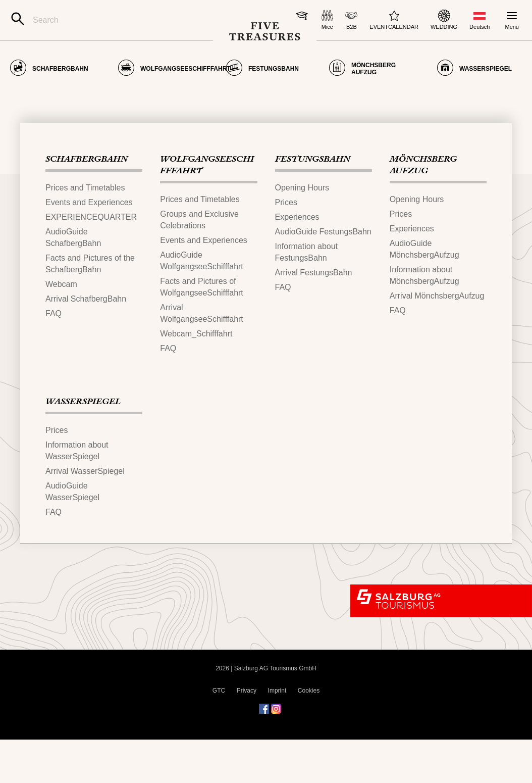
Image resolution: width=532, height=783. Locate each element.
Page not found (64, 94)
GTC (219, 734)
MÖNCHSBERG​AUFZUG (423, 209)
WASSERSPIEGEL (83, 446)
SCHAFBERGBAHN (87, 203)
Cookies (309, 734)
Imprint (277, 734)
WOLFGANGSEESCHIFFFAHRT (207, 209)
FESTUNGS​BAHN (313, 203)
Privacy (247, 734)
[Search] (111, 20)
